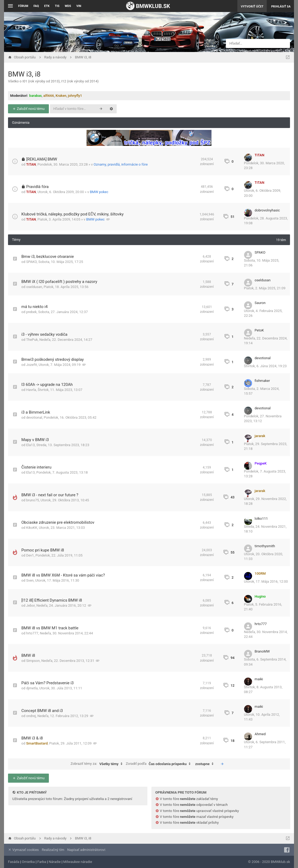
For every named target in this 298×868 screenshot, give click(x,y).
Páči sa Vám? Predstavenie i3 (48, 683)
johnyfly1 (75, 96)
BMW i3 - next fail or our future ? (50, 495)
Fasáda (14, 862)
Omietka (28, 862)
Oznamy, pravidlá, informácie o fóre (121, 164)
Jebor (30, 605)
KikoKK (32, 528)
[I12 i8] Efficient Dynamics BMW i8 (52, 600)
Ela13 (30, 445)
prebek (31, 312)
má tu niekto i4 (35, 307)
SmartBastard (37, 743)
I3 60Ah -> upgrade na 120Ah (47, 385)
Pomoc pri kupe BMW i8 (43, 550)
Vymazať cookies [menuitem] (23, 850)
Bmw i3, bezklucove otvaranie (48, 257)
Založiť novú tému (28, 109)
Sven (30, 580)
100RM (260, 573)
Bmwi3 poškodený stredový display (53, 359)
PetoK (259, 330)
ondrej (31, 716)
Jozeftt (32, 365)
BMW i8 (28, 655)
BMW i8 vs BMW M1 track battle (50, 628)
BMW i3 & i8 (32, 738)
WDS (68, 6)
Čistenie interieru (36, 467)
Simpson (33, 661)
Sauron (260, 303)
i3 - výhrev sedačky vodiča (44, 334)
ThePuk (32, 340)
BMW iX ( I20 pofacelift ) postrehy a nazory (59, 282)
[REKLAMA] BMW (42, 159)
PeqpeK (261, 463)
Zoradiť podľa (159, 764)
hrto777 (32, 633)
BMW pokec (99, 192)
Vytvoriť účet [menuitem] (252, 6)
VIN (79, 6)
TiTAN (31, 164)
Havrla (31, 390)
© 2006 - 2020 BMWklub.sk (269, 862)
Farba (42, 862)
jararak (260, 436)
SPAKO (32, 262)
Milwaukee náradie (78, 862)
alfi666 (49, 96)
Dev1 (30, 555)
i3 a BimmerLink (36, 412)
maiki (259, 679)
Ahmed (260, 734)
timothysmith (265, 546)
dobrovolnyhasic (267, 210)
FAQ (36, 6)
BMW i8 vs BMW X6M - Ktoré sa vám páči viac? (63, 575)
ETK (47, 6)
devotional (263, 358)
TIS (57, 6)
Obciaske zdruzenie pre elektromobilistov (58, 522)
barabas (36, 96)
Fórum (23, 6)
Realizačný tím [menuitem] (53, 850)
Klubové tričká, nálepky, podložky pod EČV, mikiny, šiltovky (72, 214)
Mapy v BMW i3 (35, 440)
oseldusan (34, 287)
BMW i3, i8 (24, 74)
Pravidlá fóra (37, 187)
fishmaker (262, 381)
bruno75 (33, 500)
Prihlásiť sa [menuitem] (281, 6)
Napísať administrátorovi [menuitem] (86, 850)
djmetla (32, 688)
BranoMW (262, 651)
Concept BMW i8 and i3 (42, 711)
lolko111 (261, 519)
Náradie (55, 862)
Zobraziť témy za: (98, 764)
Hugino (260, 596)
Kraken (61, 96)
